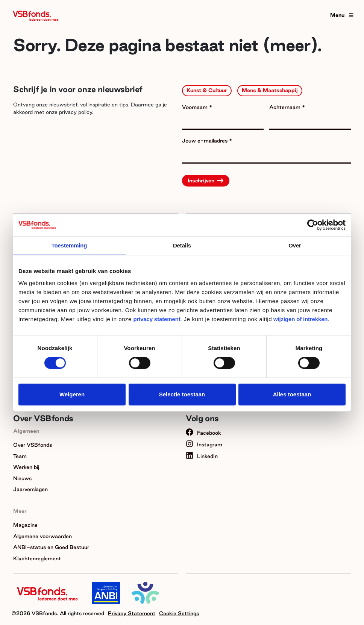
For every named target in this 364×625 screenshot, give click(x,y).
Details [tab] (182, 245)
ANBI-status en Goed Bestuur (51, 547)
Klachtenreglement (37, 558)
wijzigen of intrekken (300, 319)
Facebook (203, 433)
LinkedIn (202, 456)
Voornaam (196, 107)
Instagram (204, 444)
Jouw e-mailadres (206, 141)
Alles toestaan (292, 394)
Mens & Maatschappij (270, 90)
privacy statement (157, 319)
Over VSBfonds (33, 445)
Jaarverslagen (30, 489)
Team (20, 456)
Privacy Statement (132, 613)
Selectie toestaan (182, 394)
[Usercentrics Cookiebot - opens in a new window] (313, 225)
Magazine (25, 525)
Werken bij (26, 467)
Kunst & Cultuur (207, 90)
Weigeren (72, 394)
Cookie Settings (179, 613)
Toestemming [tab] (69, 245)
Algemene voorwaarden (42, 536)
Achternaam (286, 107)
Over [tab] (295, 245)
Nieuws (22, 478)
